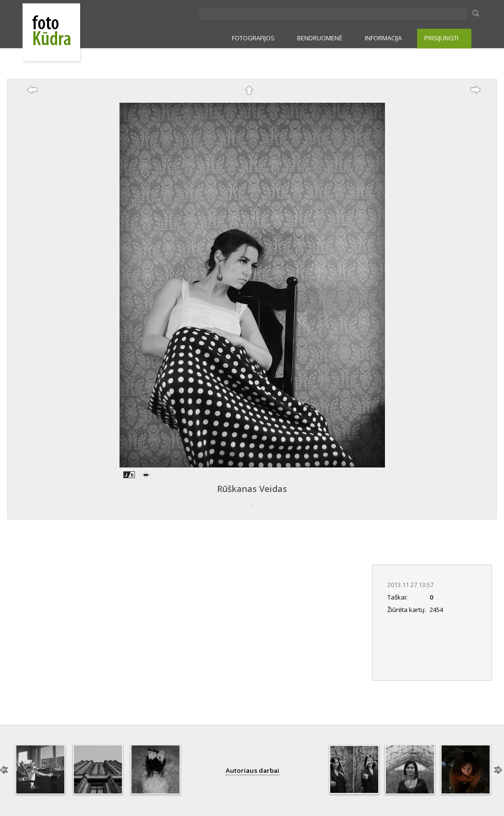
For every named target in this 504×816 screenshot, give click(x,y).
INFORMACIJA (383, 38)
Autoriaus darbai (252, 770)
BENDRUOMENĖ (320, 38)
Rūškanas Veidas (252, 489)
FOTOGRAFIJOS (253, 38)
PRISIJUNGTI (441, 38)
